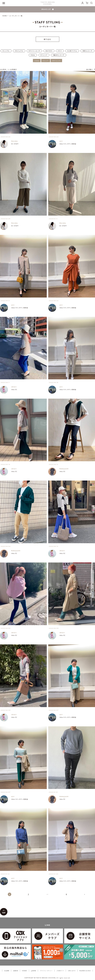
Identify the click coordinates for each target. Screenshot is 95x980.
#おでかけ (49, 51)
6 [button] (67, 894)
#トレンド (44, 55)
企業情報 (33, 971)
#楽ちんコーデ (87, 51)
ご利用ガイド (60, 971)
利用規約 (24, 971)
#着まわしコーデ (59, 55)
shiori (14, 387)
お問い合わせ (72, 971)
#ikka (33, 55)
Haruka (14, 141)
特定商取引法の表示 (85, 971)
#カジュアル (19, 51)
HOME (5, 16)
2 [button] (29, 894)
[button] (85, 895)
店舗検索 (16, 971)
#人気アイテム (72, 51)
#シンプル (6, 51)
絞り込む (47, 39)
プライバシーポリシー (46, 971)
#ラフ (60, 51)
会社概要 (7, 971)
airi (61, 141)
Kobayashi (64, 469)
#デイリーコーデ (34, 51)
